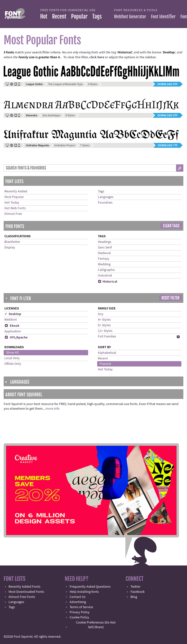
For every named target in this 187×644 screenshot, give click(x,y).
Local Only (12, 358)
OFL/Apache (16, 337)
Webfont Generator (130, 17)
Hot (44, 16)
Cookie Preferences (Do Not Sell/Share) (96, 625)
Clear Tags (171, 226)
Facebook (138, 592)
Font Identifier (163, 17)
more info (53, 409)
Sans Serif (105, 248)
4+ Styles (104, 320)
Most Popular (14, 197)
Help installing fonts (84, 592)
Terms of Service (81, 607)
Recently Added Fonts (24, 587)
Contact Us (78, 597)
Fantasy (104, 259)
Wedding (104, 264)
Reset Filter (170, 298)
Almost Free (13, 214)
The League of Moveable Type (65, 84)
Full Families (107, 337)
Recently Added (16, 191)
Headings (105, 242)
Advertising (78, 602)
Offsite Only (13, 364)
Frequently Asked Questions (90, 587)
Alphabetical (107, 353)
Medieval (104, 253)
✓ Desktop (13, 314)
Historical (108, 282)
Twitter (136, 587)
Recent (59, 16)
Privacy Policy (80, 612)
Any (101, 314)
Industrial (105, 276)
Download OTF (168, 84)
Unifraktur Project (65, 145)
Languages (106, 197)
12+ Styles (105, 331)
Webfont (11, 320)
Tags (97, 16)
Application (13, 331)
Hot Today (12, 203)
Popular (79, 16)
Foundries (105, 203)
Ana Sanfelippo (51, 115)
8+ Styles (104, 325)
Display (10, 248)
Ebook (12, 326)
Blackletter (12, 242)
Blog (134, 597)
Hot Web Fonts (15, 208)
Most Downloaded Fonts (26, 592)
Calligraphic (106, 270)
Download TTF (168, 145)
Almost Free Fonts (22, 597)
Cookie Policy (79, 617)
